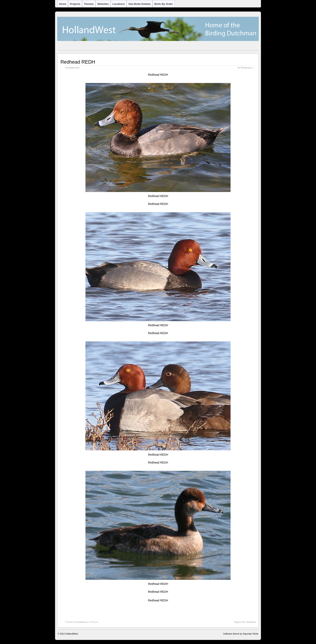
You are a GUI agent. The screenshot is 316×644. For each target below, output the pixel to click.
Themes (89, 4)
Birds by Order (164, 4)
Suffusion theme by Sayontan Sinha (241, 634)
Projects (75, 4)
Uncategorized (72, 68)
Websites (103, 4)
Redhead (251, 622)
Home (63, 4)
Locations (119, 4)
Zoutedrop (81, 622)
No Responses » (245, 68)
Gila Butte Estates (140, 4)
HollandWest (72, 634)
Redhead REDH (78, 62)
